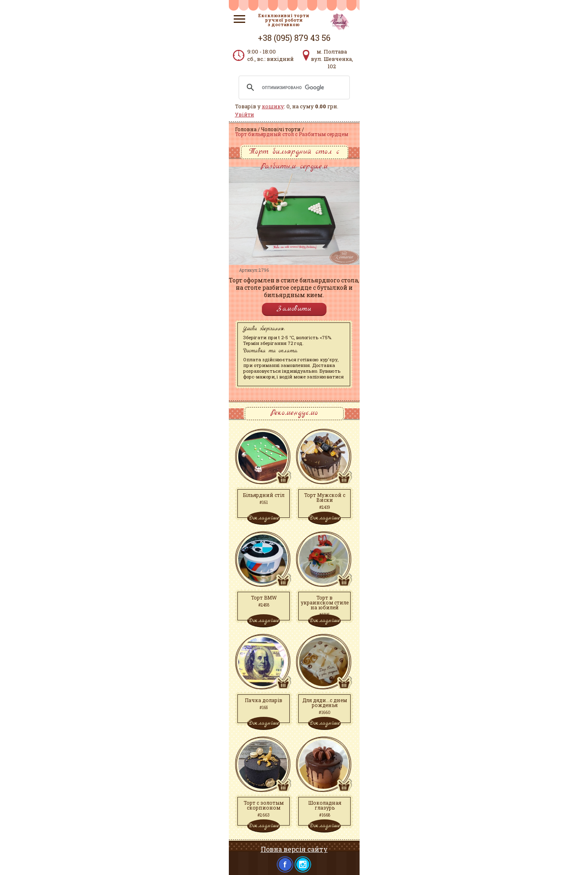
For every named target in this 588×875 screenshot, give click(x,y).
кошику (273, 106)
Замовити (294, 309)
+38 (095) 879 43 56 (294, 38)
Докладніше (264, 518)
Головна (246, 129)
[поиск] (293, 87)
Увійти (245, 114)
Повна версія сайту (294, 849)
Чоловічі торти (281, 129)
